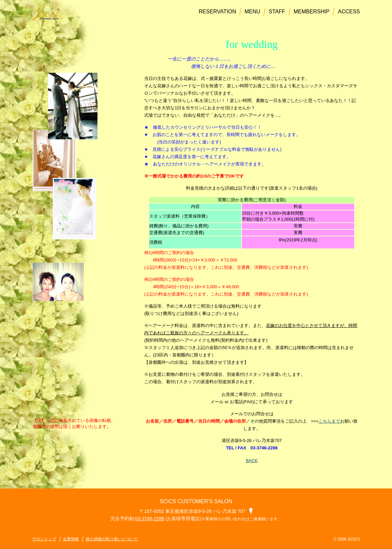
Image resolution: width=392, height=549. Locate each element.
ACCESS (349, 12)
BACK (252, 461)
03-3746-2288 (150, 519)
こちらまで (329, 421)
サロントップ (44, 539)
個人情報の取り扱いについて (112, 539)
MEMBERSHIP (312, 12)
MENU (252, 12)
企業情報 (71, 539)
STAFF (277, 12)
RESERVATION (217, 12)
